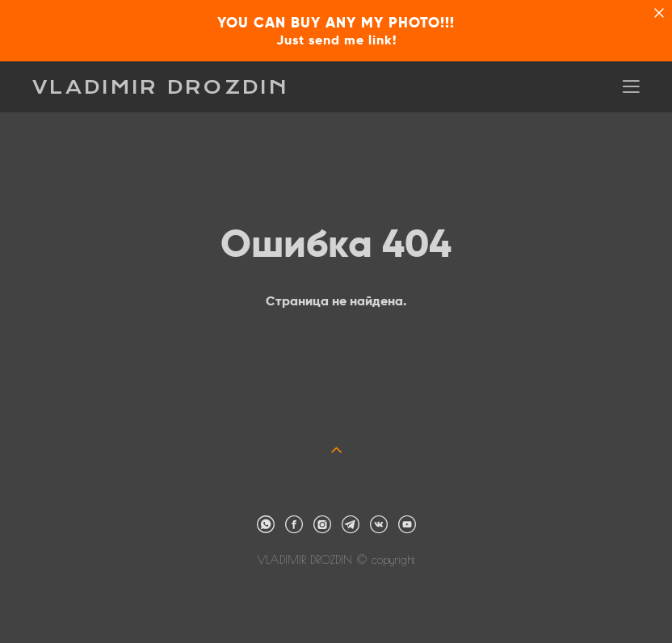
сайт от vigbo (336, 604)
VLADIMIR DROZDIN (161, 87)
